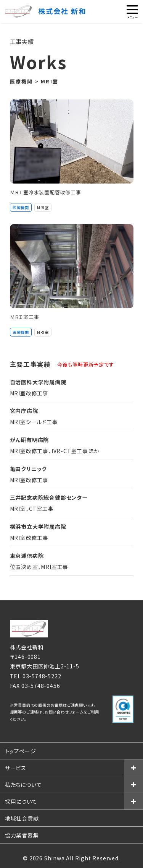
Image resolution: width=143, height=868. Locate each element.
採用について (21, 801)
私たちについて (23, 785)
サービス (16, 768)
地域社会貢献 (22, 818)
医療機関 (21, 207)
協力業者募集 (22, 835)
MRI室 (43, 207)
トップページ (21, 751)
